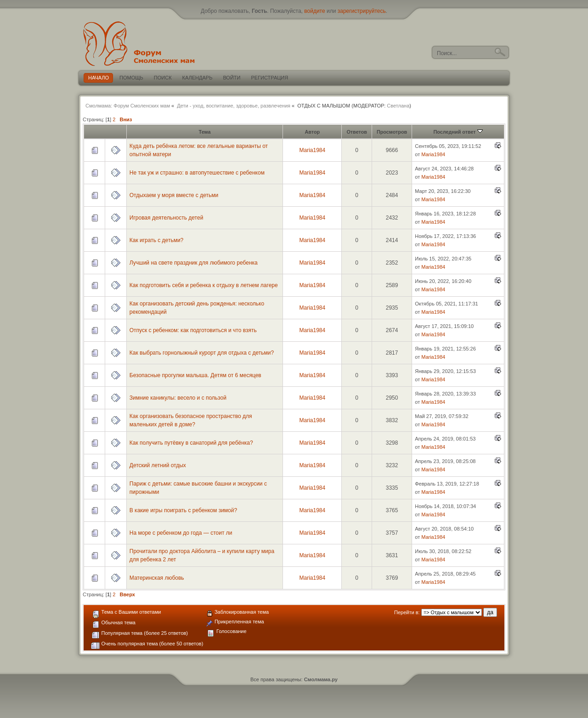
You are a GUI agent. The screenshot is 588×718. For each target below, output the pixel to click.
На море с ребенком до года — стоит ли (181, 533)
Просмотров (392, 132)
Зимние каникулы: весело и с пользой (178, 398)
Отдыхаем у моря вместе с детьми (174, 195)
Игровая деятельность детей (167, 218)
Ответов (357, 132)
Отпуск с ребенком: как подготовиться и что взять (193, 330)
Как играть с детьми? (156, 240)
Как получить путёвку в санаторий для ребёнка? (191, 443)
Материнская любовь (157, 578)
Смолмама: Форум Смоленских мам (128, 106)
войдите (314, 11)
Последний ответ (458, 132)
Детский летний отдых (158, 465)
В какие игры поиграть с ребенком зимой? (183, 510)
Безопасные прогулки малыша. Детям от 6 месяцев (195, 375)
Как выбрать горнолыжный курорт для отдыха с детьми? (202, 353)
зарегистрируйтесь (362, 11)
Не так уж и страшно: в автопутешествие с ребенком (197, 173)
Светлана (398, 106)
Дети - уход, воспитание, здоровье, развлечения (234, 106)
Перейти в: (407, 612)
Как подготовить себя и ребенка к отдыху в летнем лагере (204, 285)
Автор (312, 132)
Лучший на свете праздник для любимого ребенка (194, 263)
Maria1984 (312, 150)
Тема (205, 132)
